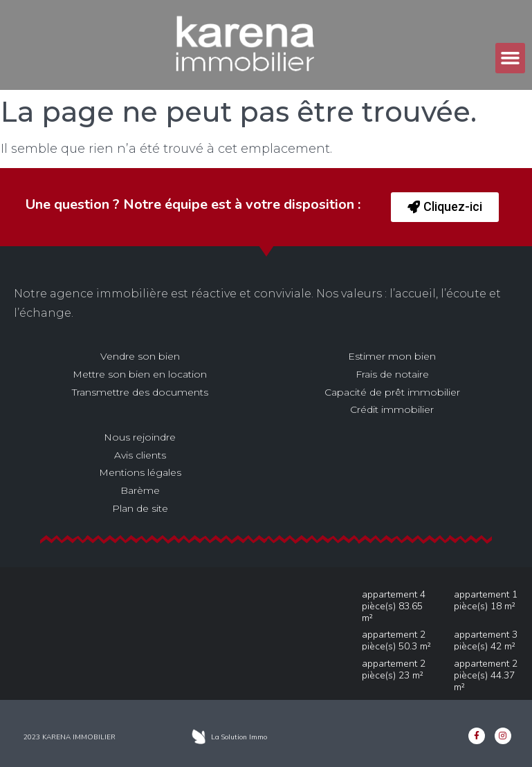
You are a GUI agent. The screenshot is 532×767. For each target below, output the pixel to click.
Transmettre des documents (140, 392)
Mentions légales (140, 472)
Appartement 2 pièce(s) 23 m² (394, 669)
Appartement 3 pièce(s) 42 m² (486, 640)
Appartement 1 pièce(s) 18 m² (486, 600)
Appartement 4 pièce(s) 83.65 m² (394, 606)
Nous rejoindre (140, 437)
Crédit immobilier (392, 409)
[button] (511, 58)
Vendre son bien (140, 356)
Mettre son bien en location (140, 374)
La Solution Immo (239, 737)
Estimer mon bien (392, 356)
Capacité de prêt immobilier (392, 392)
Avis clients (140, 455)
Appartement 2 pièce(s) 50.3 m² (396, 640)
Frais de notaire (392, 374)
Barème (140, 490)
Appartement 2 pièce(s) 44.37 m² (486, 675)
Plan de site (140, 508)
